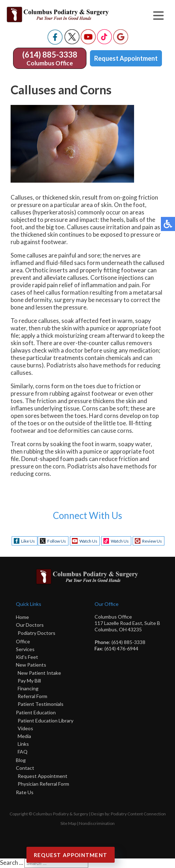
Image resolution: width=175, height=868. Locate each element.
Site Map (68, 823)
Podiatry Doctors (37, 633)
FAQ (23, 752)
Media (24, 736)
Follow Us (57, 541)
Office (23, 641)
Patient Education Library (46, 721)
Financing (28, 688)
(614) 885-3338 (50, 55)
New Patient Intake (39, 673)
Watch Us (88, 541)
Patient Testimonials (41, 704)
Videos (25, 728)
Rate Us (25, 792)
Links (23, 744)
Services (25, 649)
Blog (21, 760)
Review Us (152, 541)
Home (22, 617)
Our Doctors (30, 625)
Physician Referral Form (43, 784)
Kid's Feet (27, 657)
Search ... (12, 863)
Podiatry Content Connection (138, 814)
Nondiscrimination (97, 823)
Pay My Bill (29, 681)
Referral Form (32, 696)
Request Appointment (126, 58)
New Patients (31, 665)
